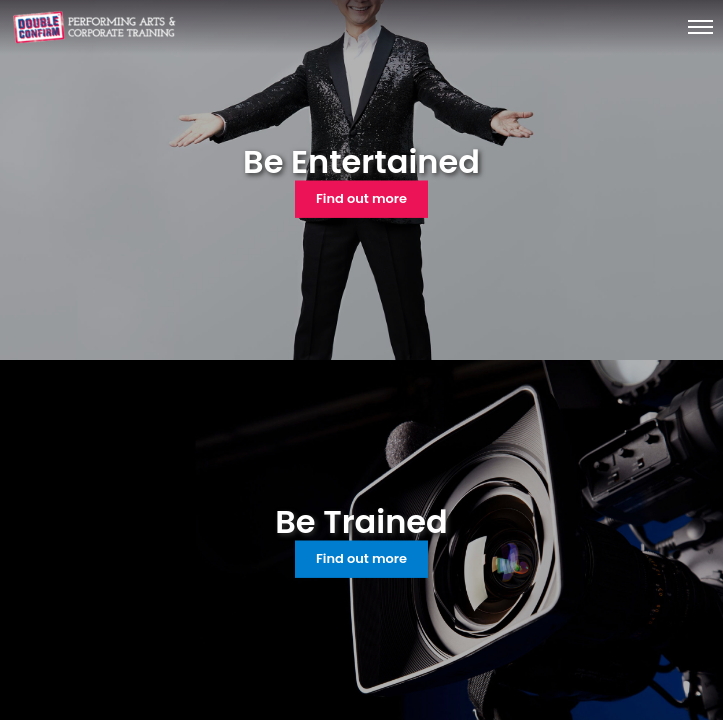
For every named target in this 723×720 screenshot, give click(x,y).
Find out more (361, 198)
